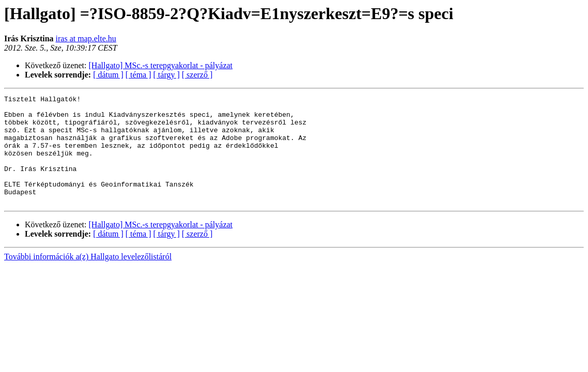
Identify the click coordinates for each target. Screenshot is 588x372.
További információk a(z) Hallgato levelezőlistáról (88, 278)
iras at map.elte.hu (86, 38)
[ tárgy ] (167, 75)
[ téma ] (138, 75)
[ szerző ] (197, 75)
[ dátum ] (108, 75)
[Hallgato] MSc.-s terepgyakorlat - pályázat (161, 65)
